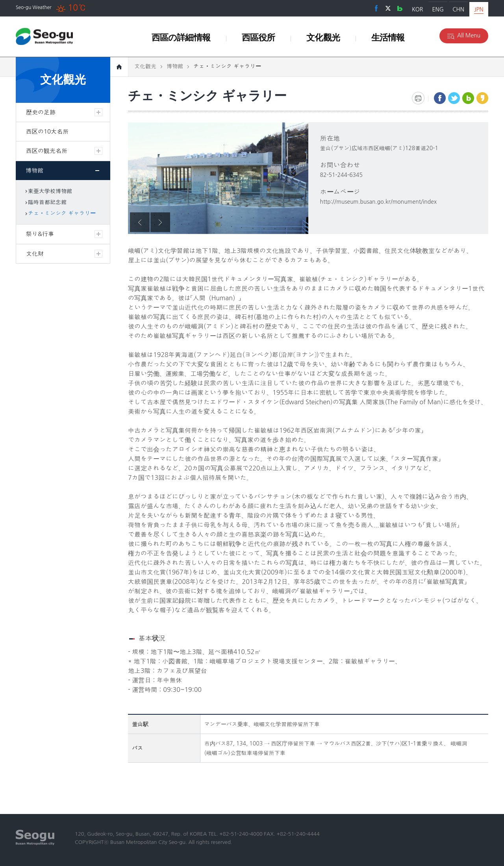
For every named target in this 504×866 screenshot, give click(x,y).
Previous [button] (140, 222)
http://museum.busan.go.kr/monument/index (379, 202)
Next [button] (160, 222)
